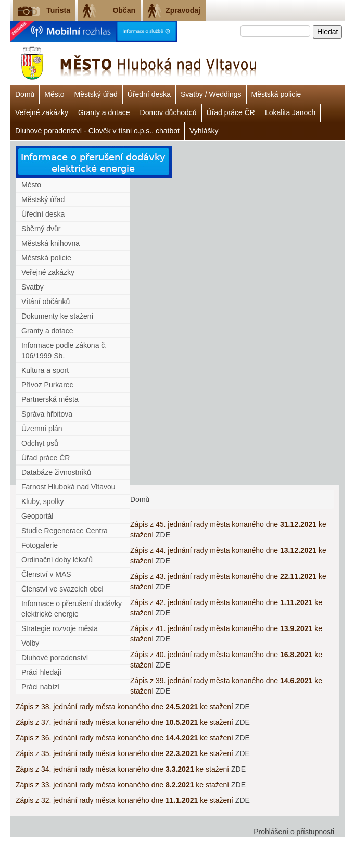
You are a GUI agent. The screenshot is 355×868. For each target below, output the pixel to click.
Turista (58, 10)
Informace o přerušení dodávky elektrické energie (72, 609)
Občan (124, 10)
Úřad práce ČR (231, 112)
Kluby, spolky (42, 501)
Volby (30, 643)
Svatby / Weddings (211, 94)
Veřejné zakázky (42, 112)
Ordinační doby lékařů (57, 560)
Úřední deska (149, 94)
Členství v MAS (46, 574)
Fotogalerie (40, 545)
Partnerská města (50, 399)
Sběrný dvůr (41, 229)
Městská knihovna (50, 243)
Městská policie (276, 94)
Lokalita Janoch (290, 112)
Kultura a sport (45, 370)
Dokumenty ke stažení (58, 316)
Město (54, 94)
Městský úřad (96, 94)
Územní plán (42, 429)
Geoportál (37, 516)
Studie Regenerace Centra (65, 531)
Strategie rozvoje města (60, 628)
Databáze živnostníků (56, 472)
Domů (25, 94)
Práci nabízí (41, 687)
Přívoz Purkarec (47, 385)
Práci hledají (41, 672)
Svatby (33, 287)
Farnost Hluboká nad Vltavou (68, 487)
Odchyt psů (40, 443)
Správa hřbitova (47, 414)
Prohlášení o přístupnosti (294, 832)
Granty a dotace (104, 112)
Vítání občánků (46, 301)
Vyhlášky (204, 131)
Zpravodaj (183, 10)
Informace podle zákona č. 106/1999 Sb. (64, 350)
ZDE (163, 535)
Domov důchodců (168, 112)
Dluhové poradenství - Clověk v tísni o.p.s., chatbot (97, 131)
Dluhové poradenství (55, 658)
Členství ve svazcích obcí (62, 589)
